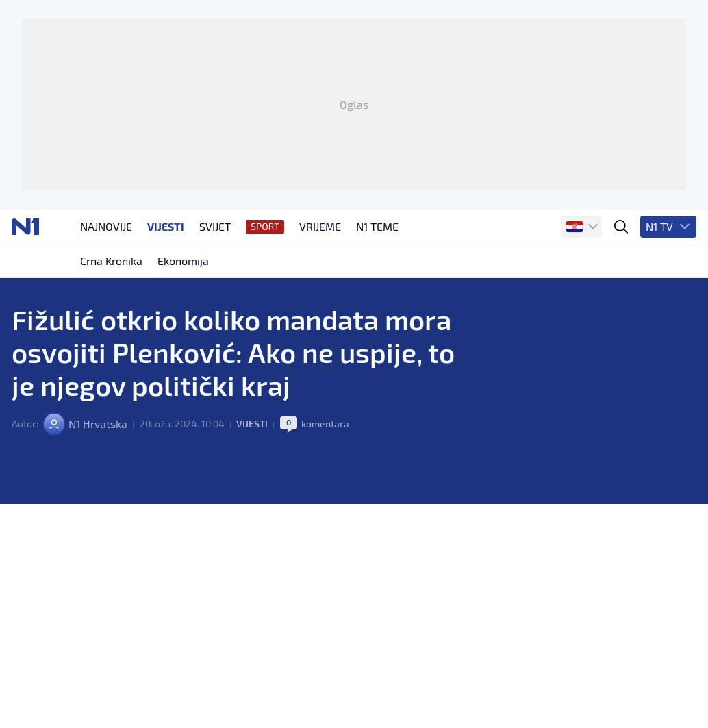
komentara (325, 424)
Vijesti (252, 424)
